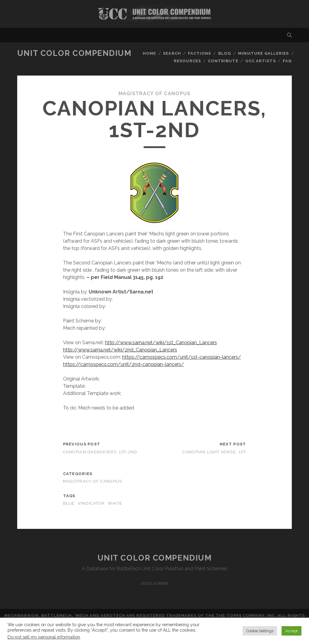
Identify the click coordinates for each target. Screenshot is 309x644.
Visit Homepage (154, 14)
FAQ (287, 61)
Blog (225, 53)
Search (172, 53)
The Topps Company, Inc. (246, 615)
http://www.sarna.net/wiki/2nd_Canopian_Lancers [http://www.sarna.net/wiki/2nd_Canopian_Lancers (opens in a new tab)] (120, 350)
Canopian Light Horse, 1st (214, 452)
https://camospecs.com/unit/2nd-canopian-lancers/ (124, 364)
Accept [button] (291, 631)
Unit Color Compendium (74, 53)
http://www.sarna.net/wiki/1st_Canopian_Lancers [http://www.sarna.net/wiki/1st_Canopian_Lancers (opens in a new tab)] (161, 343)
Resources (187, 61)
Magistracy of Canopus (155, 94)
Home (149, 53)
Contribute (223, 61)
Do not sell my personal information (44, 637)
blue (69, 503)
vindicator (91, 503)
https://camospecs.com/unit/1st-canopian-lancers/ (182, 357)
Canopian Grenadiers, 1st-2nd (100, 452)
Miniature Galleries (264, 53)
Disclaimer (154, 583)
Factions (199, 53)
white (115, 503)
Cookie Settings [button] (260, 631)
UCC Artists (260, 61)
